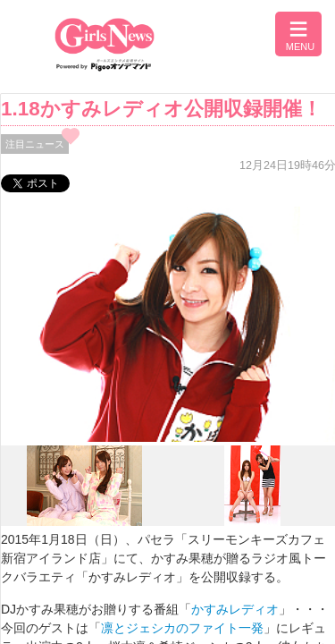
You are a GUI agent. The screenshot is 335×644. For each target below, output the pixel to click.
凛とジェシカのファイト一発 (182, 628)
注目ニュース (35, 144)
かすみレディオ (235, 609)
